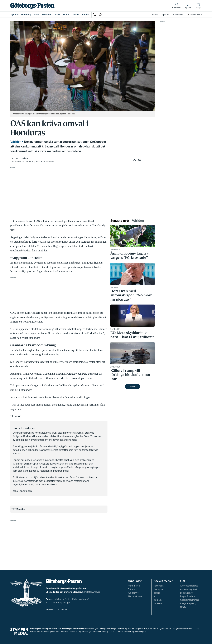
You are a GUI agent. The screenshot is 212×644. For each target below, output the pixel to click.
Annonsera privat (189, 589)
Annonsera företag (189, 586)
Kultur (66, 15)
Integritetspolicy (188, 603)
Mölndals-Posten (62, 631)
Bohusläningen (111, 628)
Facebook (159, 586)
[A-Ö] (94, 15)
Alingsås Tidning (98, 628)
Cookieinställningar (190, 600)
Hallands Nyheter (124, 628)
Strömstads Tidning (100, 631)
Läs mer (132, 387)
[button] (100, 15)
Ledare (57, 15)
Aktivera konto (135, 596)
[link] (32, 6)
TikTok (157, 593)
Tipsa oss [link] (166, 15)
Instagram (159, 589)
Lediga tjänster (187, 593)
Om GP (184, 607)
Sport (36, 15)
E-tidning (132, 589)
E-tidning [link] (154, 15)
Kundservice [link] (178, 15)
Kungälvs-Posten (179, 628)
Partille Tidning (75, 631)
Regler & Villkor (188, 596)
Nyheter (15, 15)
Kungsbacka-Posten (165, 628)
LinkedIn (158, 603)
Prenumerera (134, 586)
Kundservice (134, 593)
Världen (16, 142)
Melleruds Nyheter (48, 631)
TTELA (111, 631)
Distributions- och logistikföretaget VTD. (133, 631)
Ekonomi (46, 15)
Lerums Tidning (192, 628)
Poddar (85, 15)
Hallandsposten (138, 628)
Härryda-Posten (150, 628)
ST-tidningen (87, 631)
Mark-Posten (35, 631)
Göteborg (26, 15)
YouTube (158, 600)
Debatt (75, 15)
